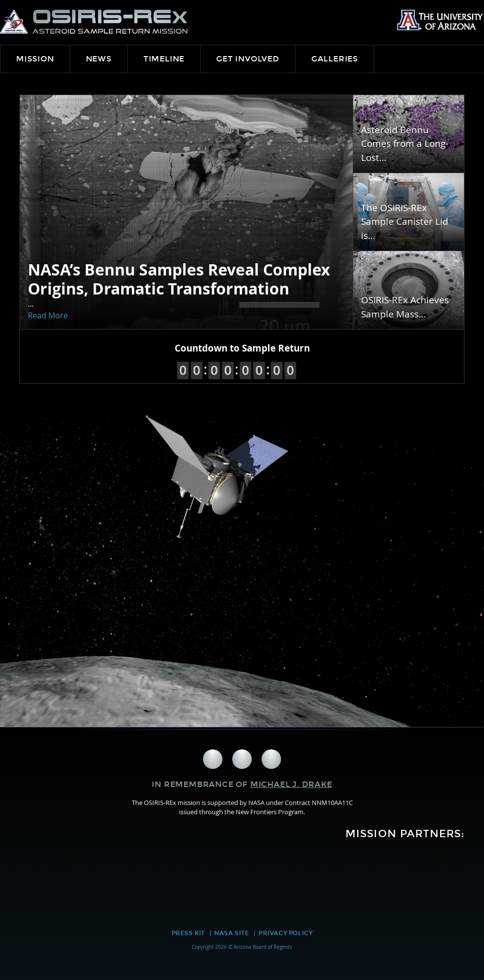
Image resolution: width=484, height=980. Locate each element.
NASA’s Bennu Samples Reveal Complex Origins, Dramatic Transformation (179, 279)
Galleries (335, 59)
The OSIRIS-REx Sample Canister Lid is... (405, 222)
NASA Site (232, 933)
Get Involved (248, 59)
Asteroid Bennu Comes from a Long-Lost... (405, 144)
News (99, 59)
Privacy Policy (285, 933)
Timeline (164, 59)
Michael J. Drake (291, 784)
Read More (48, 315)
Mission (35, 59)
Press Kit (188, 933)
